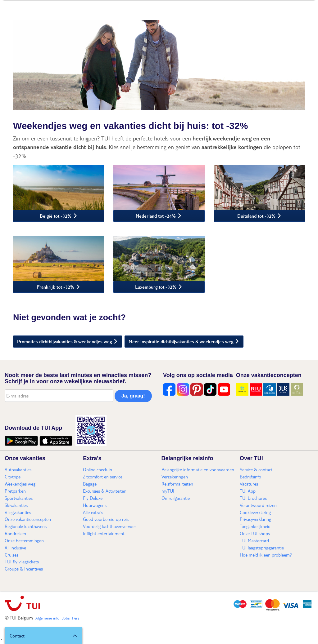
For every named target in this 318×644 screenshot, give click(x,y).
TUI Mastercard (254, 540)
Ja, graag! (133, 396)
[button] (43, 636)
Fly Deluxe (93, 498)
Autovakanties (18, 469)
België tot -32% (56, 216)
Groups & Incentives (24, 569)
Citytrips (13, 477)
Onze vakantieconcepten (28, 519)
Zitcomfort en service (103, 477)
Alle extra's (93, 512)
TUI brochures (253, 498)
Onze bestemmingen (24, 540)
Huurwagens (95, 505)
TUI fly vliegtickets (22, 562)
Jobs (66, 618)
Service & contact (256, 469)
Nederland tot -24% (156, 216)
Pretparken (15, 491)
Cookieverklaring (255, 512)
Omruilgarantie (176, 498)
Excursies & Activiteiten (105, 491)
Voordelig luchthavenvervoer (109, 526)
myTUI (168, 491)
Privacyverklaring (255, 519)
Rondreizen (15, 533)
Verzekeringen (175, 477)
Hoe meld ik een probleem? (266, 555)
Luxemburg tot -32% (156, 287)
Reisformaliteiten (177, 484)
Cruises (11, 555)
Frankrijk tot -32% (56, 287)
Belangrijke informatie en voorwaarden (198, 469)
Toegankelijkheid (255, 526)
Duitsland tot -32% (256, 216)
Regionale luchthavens (26, 526)
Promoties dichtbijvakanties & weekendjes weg (64, 341)
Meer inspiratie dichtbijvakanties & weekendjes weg (181, 341)
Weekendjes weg (20, 484)
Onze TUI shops (255, 533)
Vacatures (249, 484)
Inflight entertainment (104, 533)
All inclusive (15, 548)
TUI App (248, 491)
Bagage (90, 484)
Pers (76, 618)
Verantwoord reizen (258, 505)
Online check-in (98, 469)
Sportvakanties (19, 498)
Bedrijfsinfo (250, 477)
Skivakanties (16, 505)
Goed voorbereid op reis (106, 519)
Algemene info (47, 618)
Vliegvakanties (18, 512)
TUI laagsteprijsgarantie (262, 548)
